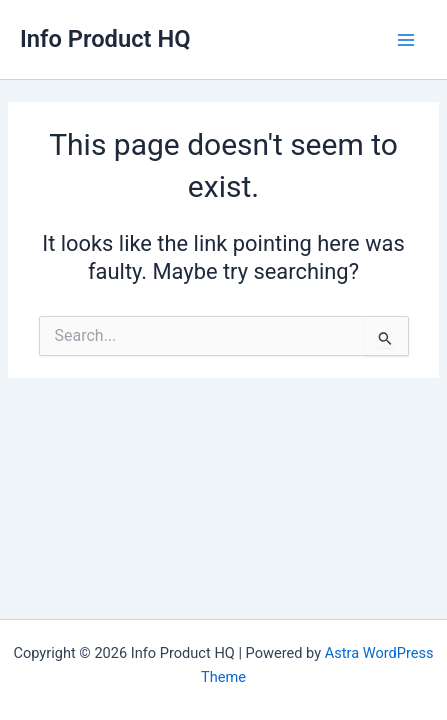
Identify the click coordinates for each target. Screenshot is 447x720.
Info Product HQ (105, 39)
